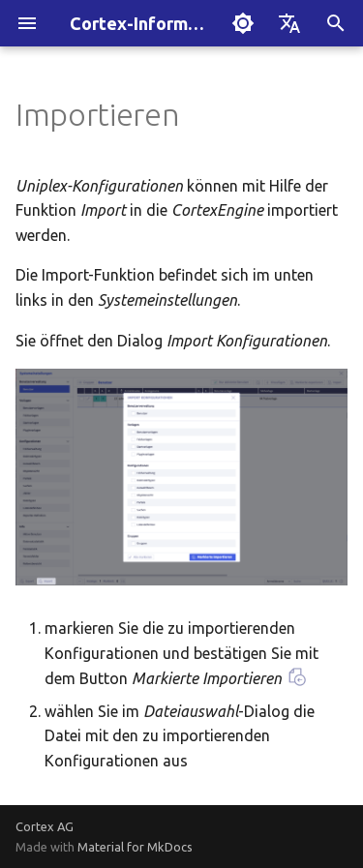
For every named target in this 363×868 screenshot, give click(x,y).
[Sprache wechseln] (289, 23)
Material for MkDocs (135, 847)
